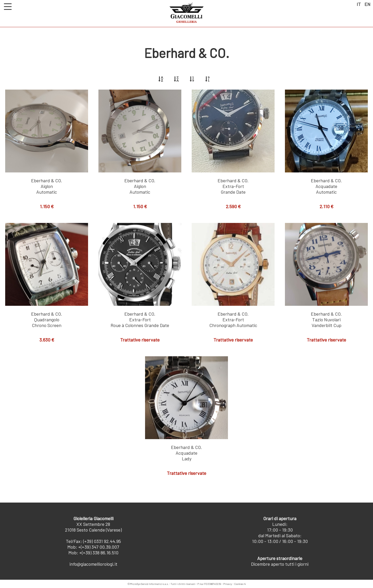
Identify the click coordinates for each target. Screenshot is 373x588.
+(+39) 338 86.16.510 (99, 553)
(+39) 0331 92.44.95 (102, 541)
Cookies (239, 584)
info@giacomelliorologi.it (93, 564)
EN (367, 4)
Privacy (228, 584)
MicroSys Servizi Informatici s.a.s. (149, 584)
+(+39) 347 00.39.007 (99, 547)
